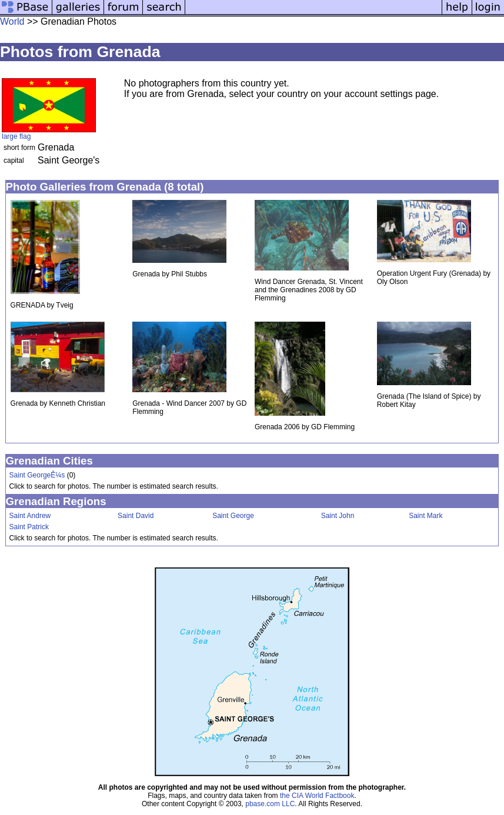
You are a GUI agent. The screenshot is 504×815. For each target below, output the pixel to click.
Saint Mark (425, 516)
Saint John (338, 516)
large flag (16, 136)
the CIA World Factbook (317, 796)
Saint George (233, 516)
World (12, 21)
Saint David (136, 516)
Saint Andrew (30, 516)
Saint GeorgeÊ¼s (37, 475)
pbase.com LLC (270, 804)
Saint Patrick (29, 527)
